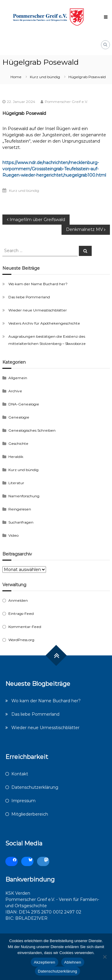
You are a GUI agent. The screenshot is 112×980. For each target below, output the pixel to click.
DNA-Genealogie (24, 404)
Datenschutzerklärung (35, 787)
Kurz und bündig (45, 77)
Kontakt (20, 774)
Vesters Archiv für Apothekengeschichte (44, 323)
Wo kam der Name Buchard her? (38, 284)
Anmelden (18, 600)
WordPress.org (21, 640)
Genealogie (19, 417)
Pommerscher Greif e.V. (66, 102)
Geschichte (18, 443)
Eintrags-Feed (21, 614)
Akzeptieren (44, 962)
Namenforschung (24, 496)
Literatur (16, 483)
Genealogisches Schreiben (32, 430)
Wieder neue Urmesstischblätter (38, 310)
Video (13, 535)
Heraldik (16, 457)
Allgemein (18, 378)
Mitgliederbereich (30, 814)
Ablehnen (73, 962)
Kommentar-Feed (25, 627)
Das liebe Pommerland (29, 297)
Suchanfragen (21, 522)
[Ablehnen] (105, 957)
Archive (15, 391)
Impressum (23, 801)
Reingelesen (20, 509)
